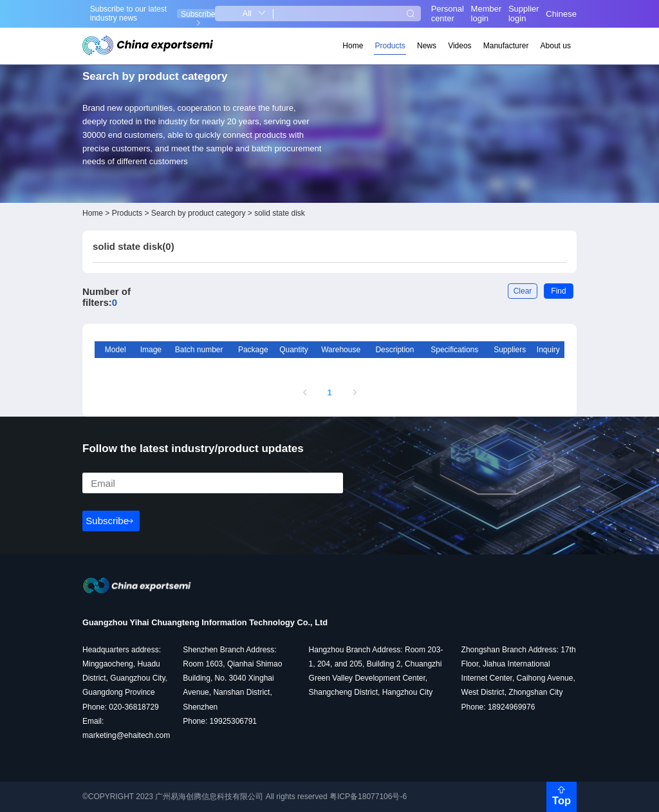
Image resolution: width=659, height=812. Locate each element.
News (427, 46)
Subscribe (198, 14)
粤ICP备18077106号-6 (368, 797)
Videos (459, 46)
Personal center (448, 14)
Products (390, 46)
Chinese (561, 14)
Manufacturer (506, 46)
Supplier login (524, 14)
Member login (487, 14)
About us (556, 46)
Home (353, 46)
